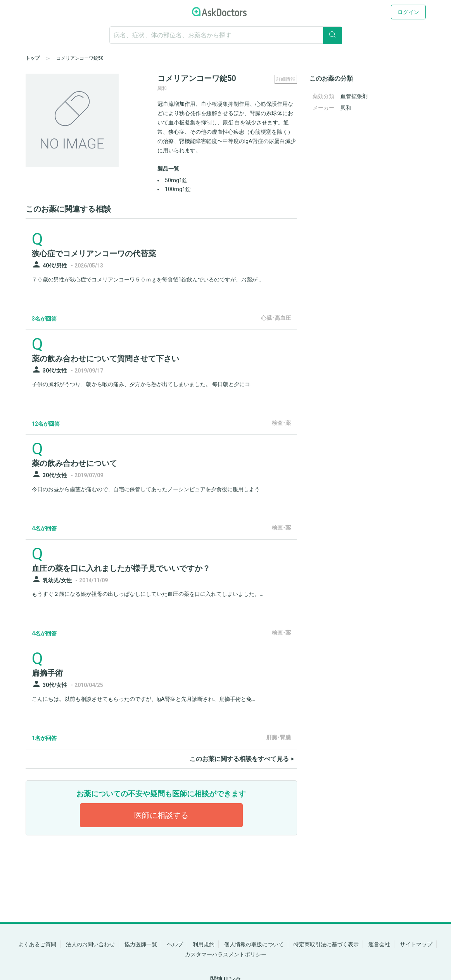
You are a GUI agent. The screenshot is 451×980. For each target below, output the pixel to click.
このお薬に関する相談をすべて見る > (242, 759)
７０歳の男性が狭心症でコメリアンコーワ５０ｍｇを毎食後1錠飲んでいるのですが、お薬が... (146, 280)
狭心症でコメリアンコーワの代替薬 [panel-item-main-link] (94, 254)
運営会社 (379, 944)
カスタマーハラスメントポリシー (226, 954)
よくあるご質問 (37, 944)
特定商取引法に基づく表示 (326, 944)
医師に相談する (161, 815)
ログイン (408, 12)
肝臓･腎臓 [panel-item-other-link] (279, 737)
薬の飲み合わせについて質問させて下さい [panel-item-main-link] (105, 359)
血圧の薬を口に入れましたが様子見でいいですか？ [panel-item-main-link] (121, 568)
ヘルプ (175, 944)
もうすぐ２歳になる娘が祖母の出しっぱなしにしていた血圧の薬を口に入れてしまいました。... (148, 594)
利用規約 (204, 944)
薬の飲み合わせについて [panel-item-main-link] (74, 463)
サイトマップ (416, 944)
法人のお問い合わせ (90, 944)
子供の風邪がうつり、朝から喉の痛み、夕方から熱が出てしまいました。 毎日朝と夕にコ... (143, 384)
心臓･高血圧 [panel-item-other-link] (276, 318)
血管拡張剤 (354, 96)
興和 (346, 108)
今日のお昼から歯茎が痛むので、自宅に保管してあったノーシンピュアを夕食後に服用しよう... (148, 489)
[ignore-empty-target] (226, 35)
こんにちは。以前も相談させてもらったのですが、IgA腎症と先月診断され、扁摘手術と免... (143, 699)
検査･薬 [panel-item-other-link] (281, 423)
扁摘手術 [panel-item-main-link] (47, 673)
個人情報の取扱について (254, 944)
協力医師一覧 (141, 944)
